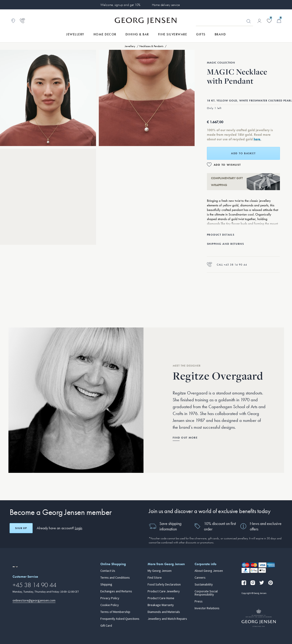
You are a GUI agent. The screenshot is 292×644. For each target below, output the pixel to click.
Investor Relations (207, 608)
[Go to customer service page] (22, 21)
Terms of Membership (115, 612)
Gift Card (106, 626)
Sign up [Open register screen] (21, 528)
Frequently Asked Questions (120, 619)
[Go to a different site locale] (15, 567)
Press (199, 601)
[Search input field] (224, 21)
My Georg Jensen (160, 571)
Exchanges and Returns (116, 591)
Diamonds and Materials (164, 612)
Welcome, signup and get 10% (120, 5)
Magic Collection (221, 63)
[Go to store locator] (13, 21)
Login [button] (79, 528)
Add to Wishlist (227, 165)
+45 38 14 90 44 (34, 585)
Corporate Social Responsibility (206, 593)
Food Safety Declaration (164, 585)
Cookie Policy (110, 605)
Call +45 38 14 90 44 (227, 265)
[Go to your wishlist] (269, 21)
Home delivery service (166, 5)
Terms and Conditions (115, 578)
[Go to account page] (259, 21)
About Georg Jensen (209, 571)
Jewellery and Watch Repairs (167, 619)
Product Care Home (161, 598)
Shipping (106, 585)
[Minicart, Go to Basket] (279, 21)
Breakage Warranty (161, 605)
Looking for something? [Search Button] (249, 21)
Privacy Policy (110, 598)
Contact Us (108, 571)
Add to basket (243, 153)
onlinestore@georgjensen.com (34, 600)
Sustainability (204, 585)
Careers (200, 578)
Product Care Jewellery (164, 591)
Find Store (155, 578)
